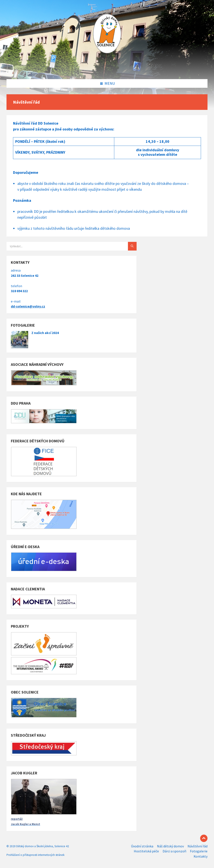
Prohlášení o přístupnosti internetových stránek (35, 855)
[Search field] (61, 246)
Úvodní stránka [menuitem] (142, 846)
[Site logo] (107, 70)
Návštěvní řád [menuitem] (198, 846)
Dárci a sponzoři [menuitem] (174, 851)
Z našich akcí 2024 (45, 333)
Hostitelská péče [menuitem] (146, 851)
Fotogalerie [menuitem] (199, 851)
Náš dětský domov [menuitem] (170, 846)
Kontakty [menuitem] (201, 856)
